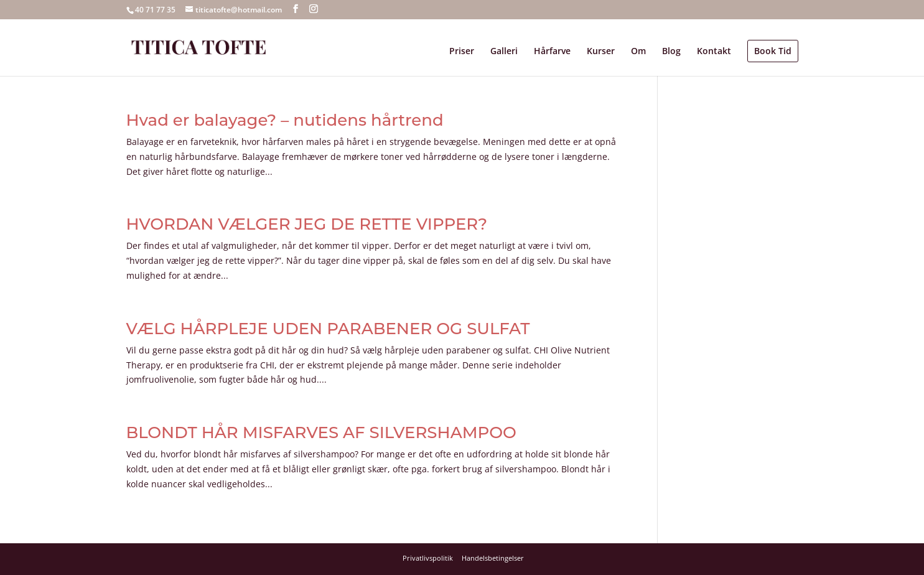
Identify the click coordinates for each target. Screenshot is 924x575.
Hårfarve (552, 52)
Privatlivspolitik (428, 558)
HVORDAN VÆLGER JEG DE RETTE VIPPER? (307, 224)
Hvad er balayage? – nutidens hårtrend (285, 120)
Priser (462, 52)
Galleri (504, 52)
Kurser (601, 52)
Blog (671, 52)
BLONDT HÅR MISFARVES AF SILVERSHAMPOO (321, 432)
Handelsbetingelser (493, 558)
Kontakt (714, 52)
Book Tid (773, 51)
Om (638, 52)
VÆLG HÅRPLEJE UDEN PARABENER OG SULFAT (328, 329)
